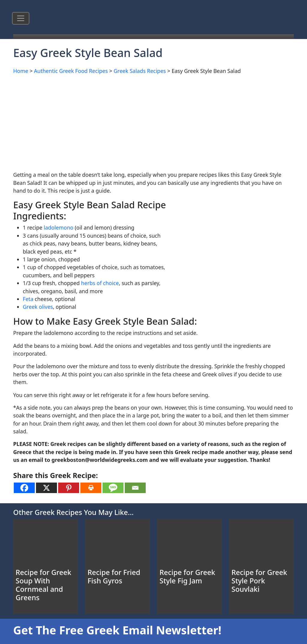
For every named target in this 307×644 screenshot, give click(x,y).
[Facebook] (24, 488)
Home (21, 71)
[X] (46, 488)
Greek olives (38, 307)
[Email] (135, 488)
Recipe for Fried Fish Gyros (114, 576)
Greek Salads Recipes (140, 71)
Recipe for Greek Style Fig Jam (187, 576)
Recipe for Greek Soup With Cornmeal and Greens (43, 585)
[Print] (91, 488)
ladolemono (59, 227)
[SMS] (113, 488)
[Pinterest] (69, 488)
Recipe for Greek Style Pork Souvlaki (259, 581)
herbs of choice (100, 283)
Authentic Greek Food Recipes (71, 71)
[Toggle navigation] (21, 18)
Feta (28, 299)
